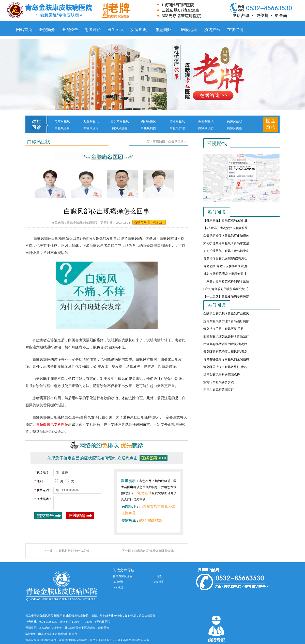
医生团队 (116, 30)
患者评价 (93, 30)
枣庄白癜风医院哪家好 (219, 390)
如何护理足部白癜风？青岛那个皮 (226, 251)
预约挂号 (212, 30)
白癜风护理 (177, 128)
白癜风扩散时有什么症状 (72, 551)
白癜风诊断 (62, 128)
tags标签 (118, 587)
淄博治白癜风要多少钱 (219, 382)
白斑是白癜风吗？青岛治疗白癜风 (226, 314)
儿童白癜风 (91, 121)
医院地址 (189, 30)
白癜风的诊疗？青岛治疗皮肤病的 (226, 236)
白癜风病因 (148, 128)
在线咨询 (235, 30)
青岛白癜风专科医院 (52, 424)
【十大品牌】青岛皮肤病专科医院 (226, 297)
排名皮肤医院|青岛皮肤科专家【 (225, 274)
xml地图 (118, 582)
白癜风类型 (235, 128)
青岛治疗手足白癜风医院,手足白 (225, 329)
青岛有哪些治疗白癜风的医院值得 (226, 359)
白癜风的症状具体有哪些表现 (154, 551)
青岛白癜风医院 (123, 576)
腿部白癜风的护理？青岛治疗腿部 (226, 321)
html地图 (159, 582)
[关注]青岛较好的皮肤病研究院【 (226, 289)
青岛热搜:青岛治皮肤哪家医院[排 (226, 266)
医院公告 (70, 30)
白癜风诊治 (91, 128)
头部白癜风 (206, 121)
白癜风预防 (206, 128)
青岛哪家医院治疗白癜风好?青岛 (225, 352)
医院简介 (47, 30)
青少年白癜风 (120, 121)
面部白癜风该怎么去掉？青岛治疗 (226, 336)
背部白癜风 (177, 121)
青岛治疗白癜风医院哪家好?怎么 (225, 259)
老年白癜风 (62, 121)
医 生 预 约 (271, 124)
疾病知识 (139, 30)
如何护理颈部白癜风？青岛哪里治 (226, 243)
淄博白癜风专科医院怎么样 (222, 375)
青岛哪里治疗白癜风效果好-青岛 (225, 367)
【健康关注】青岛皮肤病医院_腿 (225, 220)
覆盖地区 (164, 30)
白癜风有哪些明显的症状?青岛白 (225, 344)
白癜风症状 (235, 121)
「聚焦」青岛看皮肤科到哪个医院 (226, 281)
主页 (147, 142)
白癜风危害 (120, 128)
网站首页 (24, 30)
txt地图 (158, 576)
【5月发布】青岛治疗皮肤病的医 (225, 228)
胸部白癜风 (148, 121)
